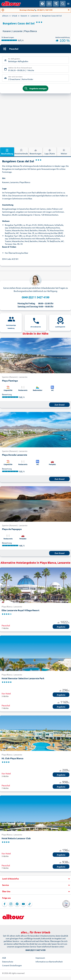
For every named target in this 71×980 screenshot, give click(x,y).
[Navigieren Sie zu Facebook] (5, 904)
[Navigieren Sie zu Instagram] (11, 904)
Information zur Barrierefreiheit (49, 962)
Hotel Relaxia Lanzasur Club (16, 838)
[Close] (69, 10)
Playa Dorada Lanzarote (15, 455)
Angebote (61, 627)
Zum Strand (59, 405)
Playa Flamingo (10, 381)
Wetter (64, 152)
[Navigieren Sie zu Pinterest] (17, 904)
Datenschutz (8, 962)
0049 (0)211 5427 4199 (35, 297)
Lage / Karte (50, 152)
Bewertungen (35, 152)
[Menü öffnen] (68, 4)
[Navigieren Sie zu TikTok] (30, 904)
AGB (4, 958)
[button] (35, 879)
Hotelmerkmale (21, 152)
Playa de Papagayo (12, 529)
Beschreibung (7, 152)
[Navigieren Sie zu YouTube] (23, 904)
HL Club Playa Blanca (12, 758)
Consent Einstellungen (12, 965)
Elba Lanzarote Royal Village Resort (20, 610)
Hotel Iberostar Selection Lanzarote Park (23, 678)
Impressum (40, 958)
